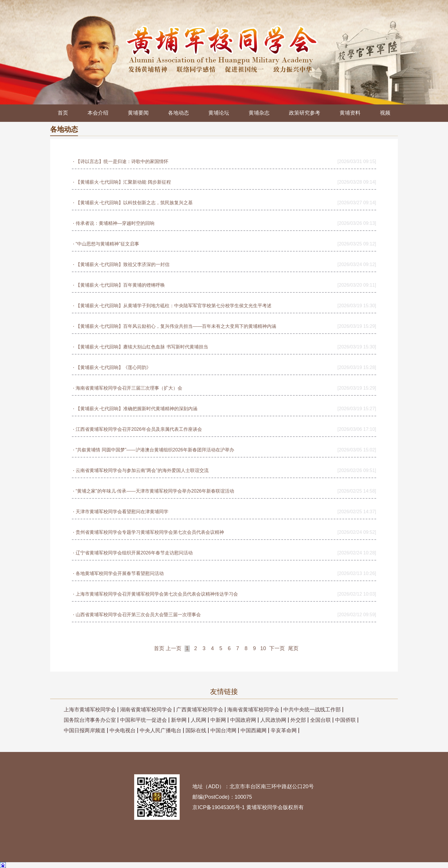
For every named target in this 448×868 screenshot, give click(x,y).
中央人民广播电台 (161, 730)
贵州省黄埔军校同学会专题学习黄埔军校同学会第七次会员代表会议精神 (150, 532)
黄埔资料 (350, 113)
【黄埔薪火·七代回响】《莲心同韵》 (113, 367)
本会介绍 (98, 113)
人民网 (198, 720)
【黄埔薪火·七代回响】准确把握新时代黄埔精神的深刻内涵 (136, 409)
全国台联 (320, 720)
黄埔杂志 (259, 113)
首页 (63, 113)
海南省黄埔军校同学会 (253, 710)
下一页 (277, 648)
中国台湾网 (223, 730)
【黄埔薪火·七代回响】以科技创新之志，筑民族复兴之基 (134, 203)
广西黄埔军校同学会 (200, 710)
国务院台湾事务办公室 (90, 720)
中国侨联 (345, 720)
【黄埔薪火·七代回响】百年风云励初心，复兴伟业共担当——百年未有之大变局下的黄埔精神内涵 (176, 326)
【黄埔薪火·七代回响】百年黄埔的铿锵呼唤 (120, 285)
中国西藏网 (254, 730)
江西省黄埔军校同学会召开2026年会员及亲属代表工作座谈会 (139, 429)
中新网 (218, 720)
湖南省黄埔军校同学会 (146, 710)
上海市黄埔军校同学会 (90, 710)
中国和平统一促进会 (143, 720)
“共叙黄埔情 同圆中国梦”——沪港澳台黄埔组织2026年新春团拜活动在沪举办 (155, 450)
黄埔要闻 (138, 113)
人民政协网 (273, 720)
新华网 (179, 720)
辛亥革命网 (284, 730)
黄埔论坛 (219, 113)
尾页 (293, 648)
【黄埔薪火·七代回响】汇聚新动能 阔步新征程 (123, 182)
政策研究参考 (305, 113)
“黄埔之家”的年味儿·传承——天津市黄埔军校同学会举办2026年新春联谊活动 (155, 491)
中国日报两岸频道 (85, 730)
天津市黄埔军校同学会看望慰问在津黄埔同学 (122, 512)
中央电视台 (123, 730)
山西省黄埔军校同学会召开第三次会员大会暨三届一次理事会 (138, 615)
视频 (385, 113)
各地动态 (179, 113)
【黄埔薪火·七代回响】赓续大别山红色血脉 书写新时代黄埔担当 (142, 347)
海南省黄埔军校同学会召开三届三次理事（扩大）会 (129, 388)
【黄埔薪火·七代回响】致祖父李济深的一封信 (123, 264)
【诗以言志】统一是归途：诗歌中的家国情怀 (122, 161)
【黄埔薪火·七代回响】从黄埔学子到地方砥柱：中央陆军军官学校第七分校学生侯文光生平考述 (174, 306)
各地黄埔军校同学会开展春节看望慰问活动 (120, 573)
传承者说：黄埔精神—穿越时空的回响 (115, 223)
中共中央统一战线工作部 (312, 710)
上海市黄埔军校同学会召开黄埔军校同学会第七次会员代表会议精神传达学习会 (157, 594)
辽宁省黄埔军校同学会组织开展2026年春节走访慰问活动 (134, 553)
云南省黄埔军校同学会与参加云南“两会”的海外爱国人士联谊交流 (142, 470)
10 (263, 648)
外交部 (298, 720)
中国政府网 (243, 720)
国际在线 (196, 730)
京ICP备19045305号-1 (218, 807)
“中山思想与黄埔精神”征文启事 (107, 244)
